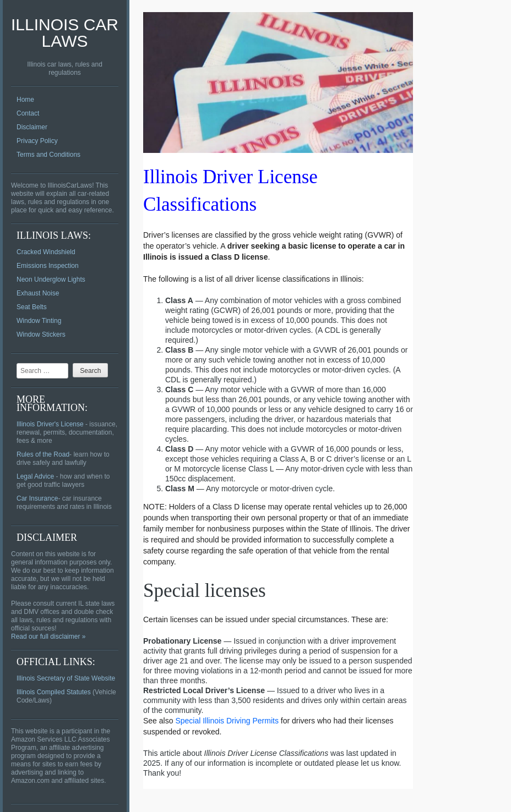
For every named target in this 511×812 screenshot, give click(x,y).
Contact (28, 113)
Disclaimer (32, 127)
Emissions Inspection (48, 266)
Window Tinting (39, 321)
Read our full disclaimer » (48, 637)
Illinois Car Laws (65, 33)
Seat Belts (32, 307)
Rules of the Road (43, 454)
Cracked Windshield (46, 252)
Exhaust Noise (38, 293)
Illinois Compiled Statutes (54, 692)
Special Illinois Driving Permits (227, 721)
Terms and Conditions (48, 155)
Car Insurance (37, 498)
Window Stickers (41, 334)
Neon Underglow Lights (51, 279)
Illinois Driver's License (50, 424)
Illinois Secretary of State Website (66, 678)
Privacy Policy (37, 141)
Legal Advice (35, 476)
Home (25, 100)
